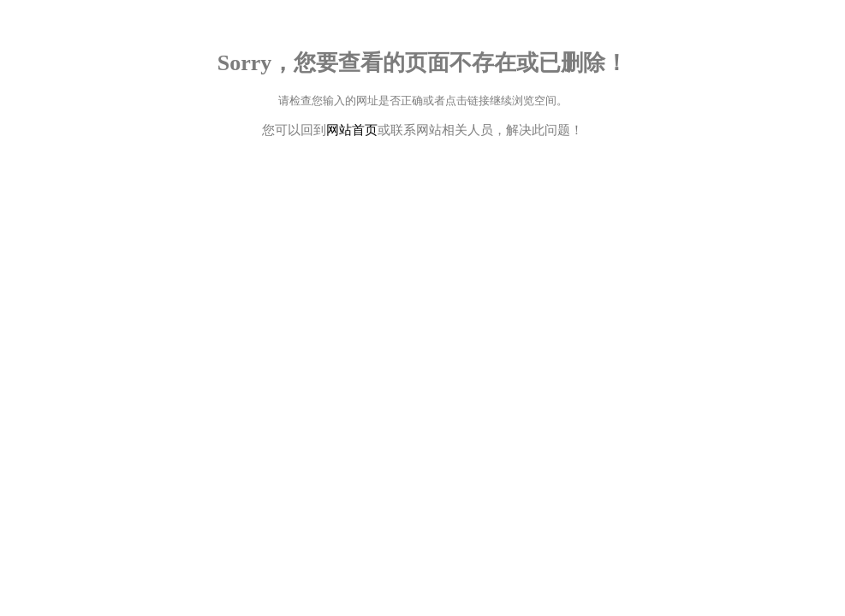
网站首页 (352, 130)
